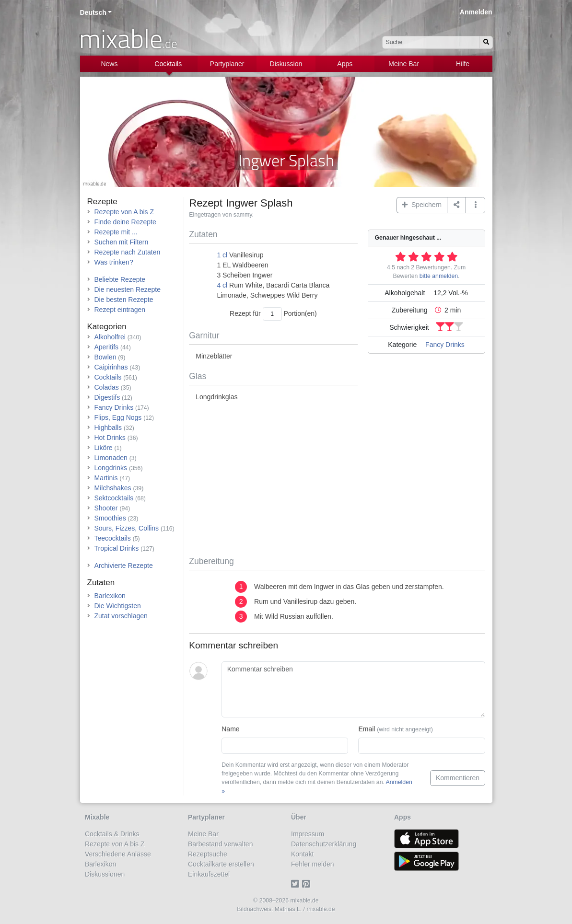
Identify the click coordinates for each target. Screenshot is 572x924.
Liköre (104, 448)
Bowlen (105, 357)
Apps (345, 64)
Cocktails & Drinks (112, 834)
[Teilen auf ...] (457, 205)
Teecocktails (113, 538)
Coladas (107, 387)
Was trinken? (114, 262)
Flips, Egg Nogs (118, 417)
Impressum (308, 834)
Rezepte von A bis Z (124, 212)
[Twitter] (297, 884)
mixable (128, 38)
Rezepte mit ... (116, 232)
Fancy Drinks (445, 345)
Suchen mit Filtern (122, 242)
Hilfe (463, 64)
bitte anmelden (439, 276)
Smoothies (110, 518)
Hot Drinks (110, 438)
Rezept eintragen (120, 310)
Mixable (97, 817)
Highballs (108, 427)
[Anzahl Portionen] (272, 314)
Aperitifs (107, 347)
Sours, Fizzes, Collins (127, 528)
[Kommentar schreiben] (353, 690)
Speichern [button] (422, 205)
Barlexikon (110, 596)
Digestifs (107, 397)
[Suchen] (486, 42)
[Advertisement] (337, 479)
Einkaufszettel (209, 874)
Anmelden (476, 12)
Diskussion (286, 64)
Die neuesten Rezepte (128, 289)
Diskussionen (105, 874)
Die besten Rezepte (124, 300)
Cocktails (168, 64)
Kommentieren (458, 778)
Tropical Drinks (117, 548)
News (109, 64)
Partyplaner (227, 64)
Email (395, 729)
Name (230, 729)
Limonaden (111, 458)
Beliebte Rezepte (120, 279)
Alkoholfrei (110, 337)
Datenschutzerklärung (324, 844)
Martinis (106, 478)
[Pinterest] (308, 884)
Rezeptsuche (208, 854)
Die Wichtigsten (118, 606)
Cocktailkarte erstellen (221, 864)
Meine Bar (404, 64)
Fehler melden (313, 864)
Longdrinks (111, 468)
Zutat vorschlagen (121, 616)
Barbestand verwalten (220, 844)
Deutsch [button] (93, 12)
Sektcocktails (114, 498)
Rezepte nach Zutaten (128, 252)
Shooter (106, 508)
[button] (475, 205)
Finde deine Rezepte (125, 222)
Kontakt (302, 854)
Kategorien (107, 327)
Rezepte (102, 202)
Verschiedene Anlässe (118, 854)
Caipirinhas (111, 367)
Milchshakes (113, 488)
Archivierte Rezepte (124, 566)
